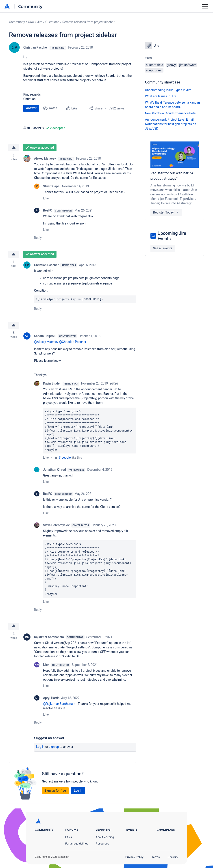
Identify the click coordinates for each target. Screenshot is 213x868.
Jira (40, 22)
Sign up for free (55, 791)
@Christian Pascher (73, 342)
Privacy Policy (134, 857)
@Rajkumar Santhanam (59, 704)
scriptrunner (154, 70)
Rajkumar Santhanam (49, 637)
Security (173, 857)
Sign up (54, 747)
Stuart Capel (52, 186)
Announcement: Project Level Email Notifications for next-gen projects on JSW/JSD (171, 124)
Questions (52, 22)
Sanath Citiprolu (45, 336)
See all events (163, 248)
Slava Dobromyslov (56, 525)
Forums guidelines (77, 843)
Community (30, 6)
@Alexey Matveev (46, 342)
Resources (102, 843)
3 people (65, 458)
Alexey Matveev (45, 158)
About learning (105, 837)
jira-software (188, 65)
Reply (38, 238)
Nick (46, 665)
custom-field (155, 65)
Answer (31, 108)
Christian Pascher (36, 47)
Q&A (31, 22)
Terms (156, 857)
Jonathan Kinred (54, 470)
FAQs (68, 837)
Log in (40, 747)
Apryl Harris (51, 698)
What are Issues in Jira (161, 96)
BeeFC (48, 210)
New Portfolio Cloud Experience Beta (170, 113)
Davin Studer (52, 384)
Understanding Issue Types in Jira (168, 90)
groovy (171, 65)
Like (46, 198)
